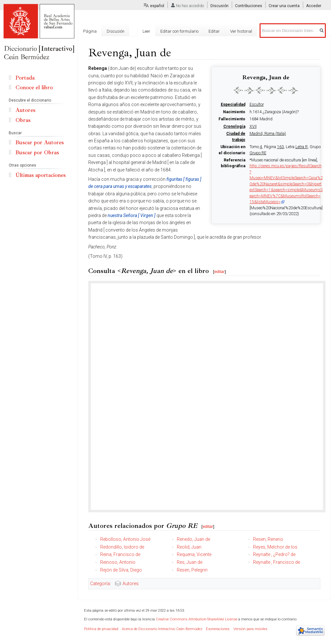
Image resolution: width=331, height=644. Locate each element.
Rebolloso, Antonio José (125, 539)
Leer (146, 31)
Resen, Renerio (268, 539)
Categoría (100, 584)
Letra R (302, 147)
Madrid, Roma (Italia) (268, 134)
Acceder (314, 6)
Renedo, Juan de (193, 539)
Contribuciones (249, 6)
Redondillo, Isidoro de (122, 547)
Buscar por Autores (40, 142)
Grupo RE (258, 153)
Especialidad (233, 104)
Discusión (219, 6)
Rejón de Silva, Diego (121, 570)
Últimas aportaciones (41, 175)
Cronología (234, 126)
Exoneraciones (218, 629)
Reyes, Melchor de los (275, 547)
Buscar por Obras (37, 153)
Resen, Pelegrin (192, 570)
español (157, 6)
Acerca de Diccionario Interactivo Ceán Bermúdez (162, 629)
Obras (23, 120)
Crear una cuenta (284, 6)
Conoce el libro (34, 87)
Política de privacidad (101, 629)
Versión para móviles (250, 629)
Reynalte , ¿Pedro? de (274, 554)
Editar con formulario (179, 31)
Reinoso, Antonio (118, 562)
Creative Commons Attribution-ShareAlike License (197, 619)
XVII (253, 126)
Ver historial (241, 31)
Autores (131, 584)
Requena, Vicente (194, 554)
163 (280, 147)
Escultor (257, 104)
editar (220, 272)
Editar (214, 31)
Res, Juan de (190, 562)
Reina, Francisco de (120, 554)
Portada (25, 78)
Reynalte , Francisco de (277, 562)
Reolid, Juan (189, 547)
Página (90, 31)
